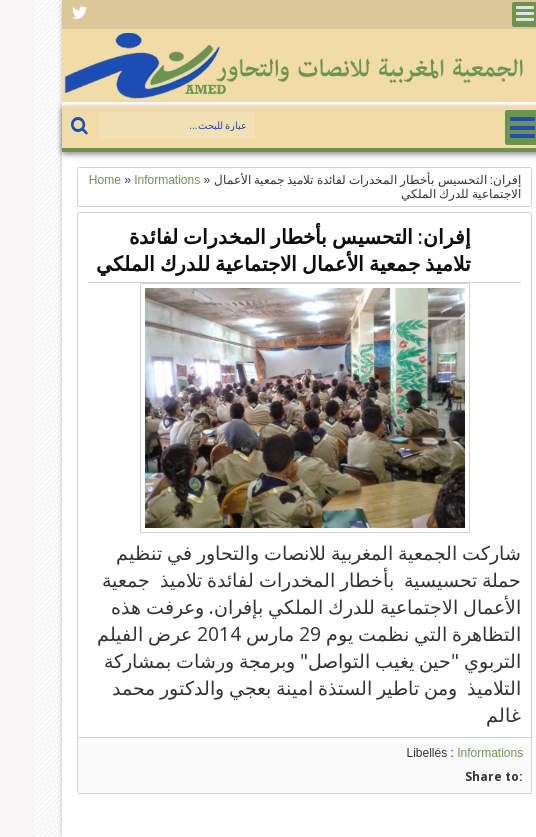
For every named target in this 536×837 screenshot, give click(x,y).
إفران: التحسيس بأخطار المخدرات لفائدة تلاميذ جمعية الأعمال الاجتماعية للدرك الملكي (249, 250)
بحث (47, 126)
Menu (490, 14)
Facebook (46, 14)
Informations (456, 753)
